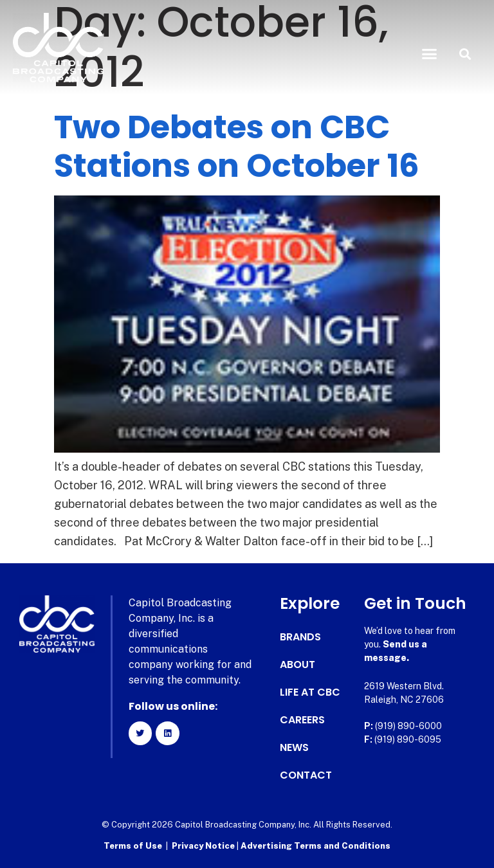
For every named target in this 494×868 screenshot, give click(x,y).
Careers (302, 720)
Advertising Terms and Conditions (316, 846)
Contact (306, 775)
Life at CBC (310, 692)
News (294, 748)
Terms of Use (133, 846)
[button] (430, 54)
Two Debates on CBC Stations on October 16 (237, 147)
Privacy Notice (204, 846)
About (297, 665)
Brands (300, 637)
